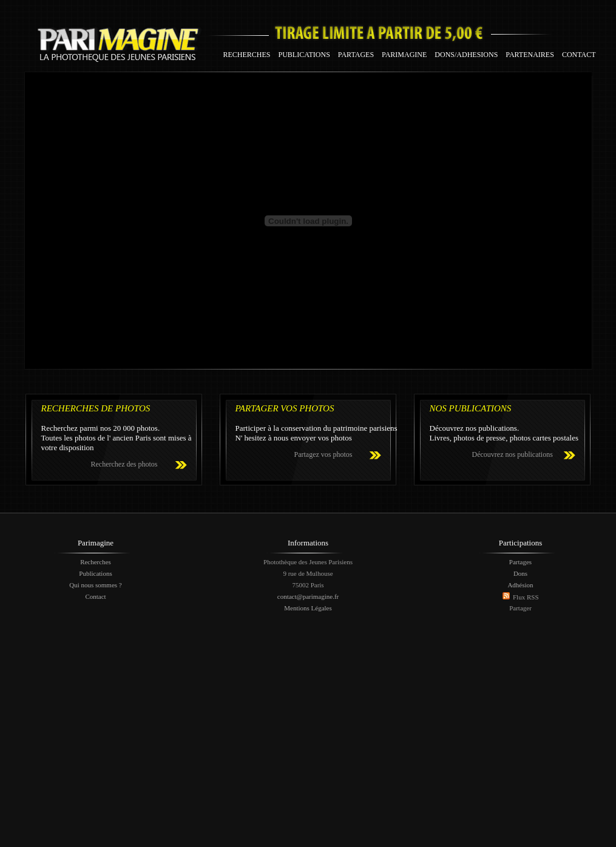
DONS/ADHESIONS (466, 55)
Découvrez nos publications (513, 454)
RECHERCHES (247, 55)
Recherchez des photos (124, 464)
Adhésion (520, 585)
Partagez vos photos (323, 454)
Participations (521, 543)
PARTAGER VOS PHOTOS (285, 408)
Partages (520, 562)
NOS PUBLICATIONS (471, 408)
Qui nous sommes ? (95, 585)
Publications (95, 573)
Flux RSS (526, 597)
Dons (520, 573)
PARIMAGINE (404, 55)
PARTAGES (356, 55)
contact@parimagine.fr (308, 596)
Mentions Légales (308, 608)
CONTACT (579, 55)
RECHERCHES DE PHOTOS (96, 408)
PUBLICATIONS (304, 55)
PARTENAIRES (530, 55)
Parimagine (96, 543)
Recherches (96, 562)
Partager (520, 608)
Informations (308, 543)
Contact (95, 596)
